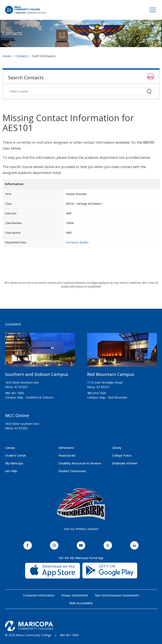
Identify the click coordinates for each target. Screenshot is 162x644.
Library (117, 448)
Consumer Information (39, 595)
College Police (122, 455)
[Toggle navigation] (153, 10)
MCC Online (17, 415)
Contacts (12, 33)
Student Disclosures (72, 471)
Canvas (10, 448)
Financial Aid (67, 455)
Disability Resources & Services (80, 463)
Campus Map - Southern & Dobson (29, 397)
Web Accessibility (81, 603)
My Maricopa (14, 463)
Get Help (11, 471)
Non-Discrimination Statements (117, 595)
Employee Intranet (125, 463)
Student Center (16, 455)
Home (7, 56)
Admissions (66, 448)
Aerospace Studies (77, 242)
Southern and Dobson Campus (37, 374)
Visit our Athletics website (81, 529)
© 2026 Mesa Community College (28, 635)
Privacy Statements (75, 595)
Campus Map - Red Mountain (107, 397)
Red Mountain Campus (111, 374)
